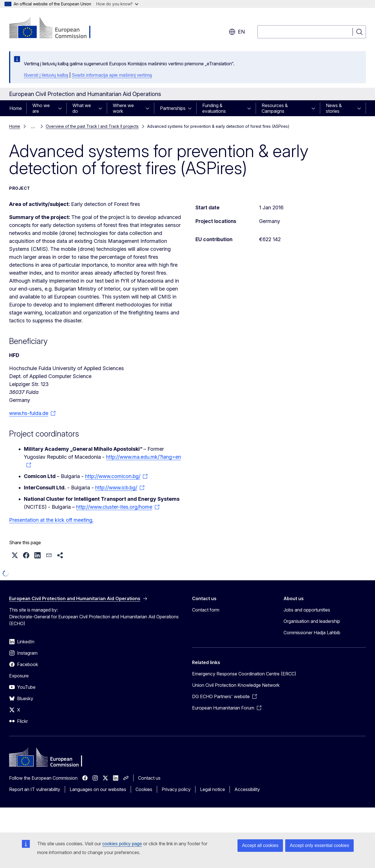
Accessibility (247, 789)
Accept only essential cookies (319, 845)
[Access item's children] (62, 108)
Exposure (19, 676)
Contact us (149, 778)
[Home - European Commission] (55, 28)
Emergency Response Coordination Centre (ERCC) (244, 674)
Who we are (41, 108)
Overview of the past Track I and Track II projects (92, 126)
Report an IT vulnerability (35, 789)
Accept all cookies (260, 845)
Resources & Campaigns (275, 108)
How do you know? (117, 4)
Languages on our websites (98, 789)
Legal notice (213, 789)
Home (16, 108)
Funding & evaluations (214, 108)
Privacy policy (176, 789)
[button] (15, 555)
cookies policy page (122, 844)
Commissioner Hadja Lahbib (312, 633)
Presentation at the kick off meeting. (51, 520)
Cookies (144, 789)
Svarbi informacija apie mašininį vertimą (112, 75)
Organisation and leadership (312, 621)
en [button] (237, 32)
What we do (82, 108)
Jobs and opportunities (307, 610)
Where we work (123, 108)
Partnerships (173, 108)
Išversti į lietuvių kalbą (46, 75)
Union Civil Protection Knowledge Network (236, 685)
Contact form (206, 610)
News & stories (334, 108)
